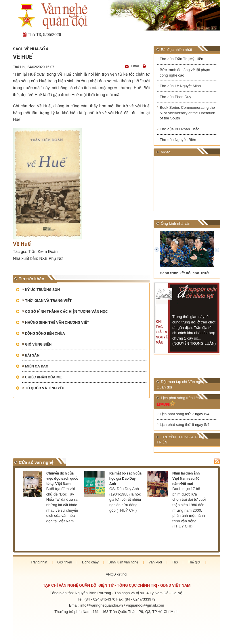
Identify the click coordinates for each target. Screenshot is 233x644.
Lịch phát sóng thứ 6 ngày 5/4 (184, 425)
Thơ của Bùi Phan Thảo (179, 129)
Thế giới (194, 562)
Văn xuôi (155, 562)
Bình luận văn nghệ (123, 562)
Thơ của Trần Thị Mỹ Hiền (181, 59)
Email (133, 66)
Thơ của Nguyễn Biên (178, 140)
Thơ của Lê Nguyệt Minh (180, 86)
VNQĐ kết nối (116, 574)
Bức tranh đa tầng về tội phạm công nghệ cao (185, 73)
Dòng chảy (90, 562)
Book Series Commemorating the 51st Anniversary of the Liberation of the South (187, 113)
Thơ (175, 562)
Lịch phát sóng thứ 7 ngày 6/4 (184, 414)
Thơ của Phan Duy (175, 97)
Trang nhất (39, 562)
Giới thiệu (65, 562)
